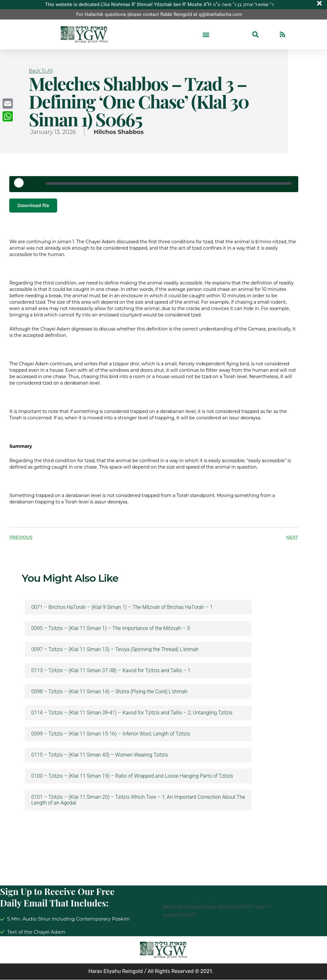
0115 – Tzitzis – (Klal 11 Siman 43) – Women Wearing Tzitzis (99, 755)
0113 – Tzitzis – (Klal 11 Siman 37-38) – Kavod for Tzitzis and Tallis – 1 (111, 671)
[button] (206, 35)
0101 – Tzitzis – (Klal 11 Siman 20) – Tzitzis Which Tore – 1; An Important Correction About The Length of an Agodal (138, 800)
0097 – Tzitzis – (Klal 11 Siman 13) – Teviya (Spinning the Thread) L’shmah (115, 650)
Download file (33, 206)
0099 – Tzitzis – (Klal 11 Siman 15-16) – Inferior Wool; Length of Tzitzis (111, 734)
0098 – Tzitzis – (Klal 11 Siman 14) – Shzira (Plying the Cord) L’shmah (109, 692)
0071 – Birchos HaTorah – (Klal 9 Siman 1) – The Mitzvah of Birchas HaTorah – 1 (122, 608)
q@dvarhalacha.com (220, 14)
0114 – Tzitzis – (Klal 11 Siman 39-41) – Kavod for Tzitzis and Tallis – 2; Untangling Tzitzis (132, 713)
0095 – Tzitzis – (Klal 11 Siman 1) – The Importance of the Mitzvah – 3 (110, 629)
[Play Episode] (21, 185)
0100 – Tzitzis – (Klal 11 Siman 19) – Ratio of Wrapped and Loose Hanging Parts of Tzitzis (132, 776)
